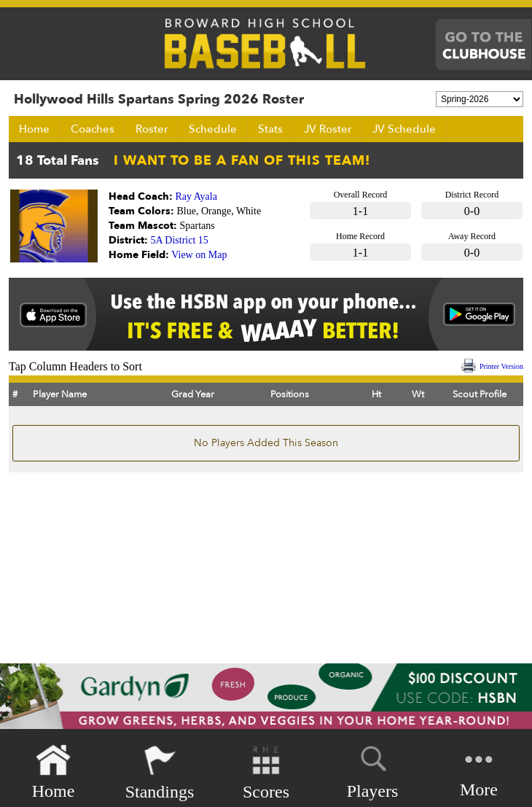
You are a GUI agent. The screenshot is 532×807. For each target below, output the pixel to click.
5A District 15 (180, 240)
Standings (160, 772)
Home (34, 129)
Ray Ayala (196, 196)
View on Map (199, 255)
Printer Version (501, 366)
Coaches (93, 129)
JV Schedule (404, 129)
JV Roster (328, 129)
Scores (266, 772)
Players (373, 770)
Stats (270, 129)
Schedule (213, 129)
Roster (152, 129)
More (479, 771)
